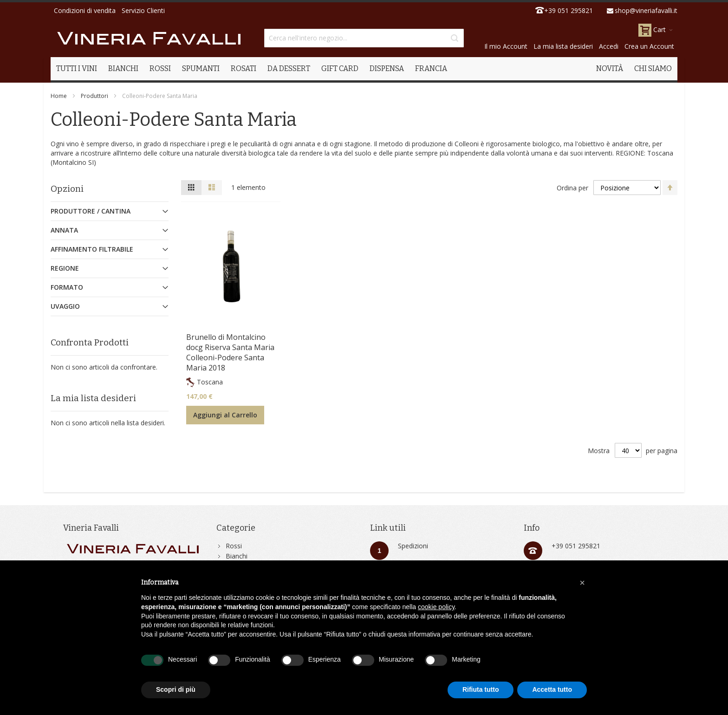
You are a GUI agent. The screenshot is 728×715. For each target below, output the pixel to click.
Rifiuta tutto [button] (481, 689)
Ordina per (572, 188)
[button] (582, 583)
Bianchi (237, 556)
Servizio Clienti (143, 10)
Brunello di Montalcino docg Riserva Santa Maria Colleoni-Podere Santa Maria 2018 (230, 352)
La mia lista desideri (563, 46)
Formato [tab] (67, 287)
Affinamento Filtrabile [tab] (92, 249)
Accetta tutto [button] (552, 689)
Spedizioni (413, 546)
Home (59, 96)
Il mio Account (506, 46)
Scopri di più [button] (176, 689)
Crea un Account (649, 46)
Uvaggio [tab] (65, 306)
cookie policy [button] (436, 607)
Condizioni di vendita (85, 10)
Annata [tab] (64, 230)
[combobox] (364, 38)
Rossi (234, 546)
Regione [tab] (65, 268)
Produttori (94, 96)
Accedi (609, 46)
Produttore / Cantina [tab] (91, 211)
